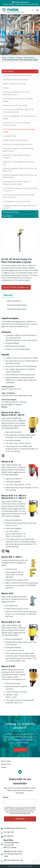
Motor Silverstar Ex (14, 301)
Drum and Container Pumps (17, 305)
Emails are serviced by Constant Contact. (20, 813)
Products (12, 58)
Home (4, 58)
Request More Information (16, 287)
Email (6, 797)
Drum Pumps (29, 58)
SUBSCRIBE (20, 819)
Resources (8, 295)
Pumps (20, 58)
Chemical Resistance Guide (17, 309)
